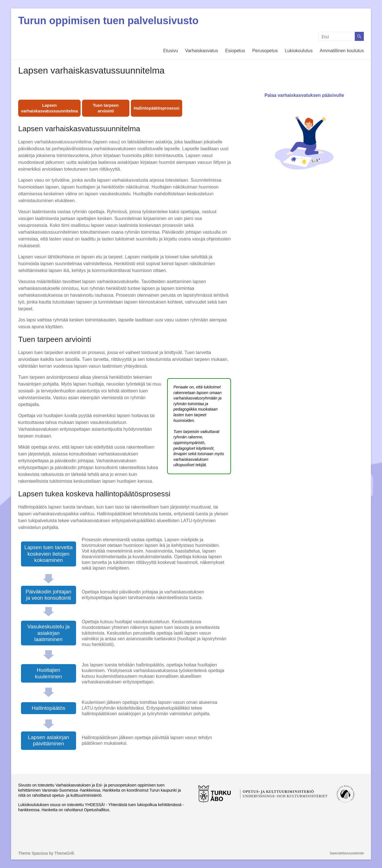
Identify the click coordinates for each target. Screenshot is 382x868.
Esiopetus (235, 51)
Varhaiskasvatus (202, 51)
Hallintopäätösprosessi (157, 108)
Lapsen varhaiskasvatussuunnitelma (49, 108)
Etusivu (171, 51)
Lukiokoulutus (299, 51)
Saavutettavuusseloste (347, 853)
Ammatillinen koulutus (342, 51)
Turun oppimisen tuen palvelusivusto (108, 21)
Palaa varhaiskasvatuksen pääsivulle (304, 140)
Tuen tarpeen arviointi (106, 108)
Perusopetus (265, 51)
